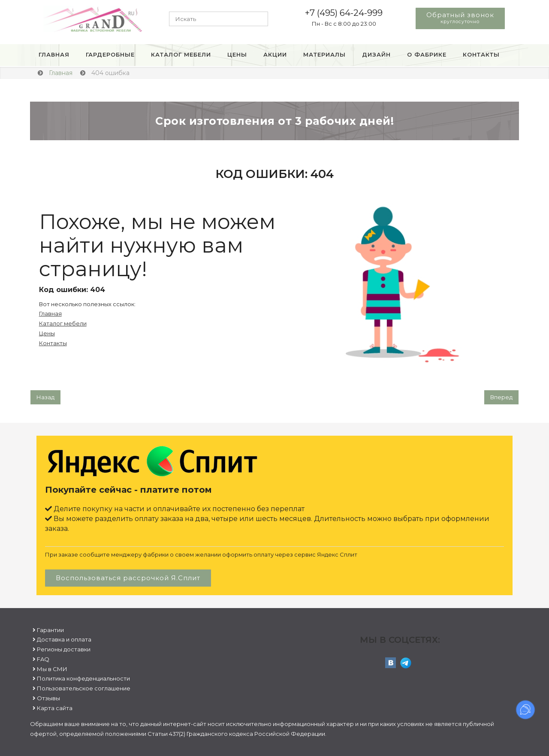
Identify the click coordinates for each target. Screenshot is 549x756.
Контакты (481, 54)
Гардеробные (110, 54)
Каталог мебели (181, 54)
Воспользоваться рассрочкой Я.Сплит (128, 578)
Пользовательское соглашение (84, 688)
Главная (54, 54)
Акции (275, 54)
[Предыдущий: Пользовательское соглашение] (45, 397)
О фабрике (427, 54)
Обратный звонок (460, 18)
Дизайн (376, 54)
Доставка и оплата (64, 639)
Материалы (324, 54)
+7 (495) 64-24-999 (344, 13)
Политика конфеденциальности (83, 678)
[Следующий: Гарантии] (501, 397)
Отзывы (48, 698)
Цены (237, 54)
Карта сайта (55, 708)
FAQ (43, 659)
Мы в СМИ (52, 669)
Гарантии (50, 630)
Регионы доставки (64, 649)
